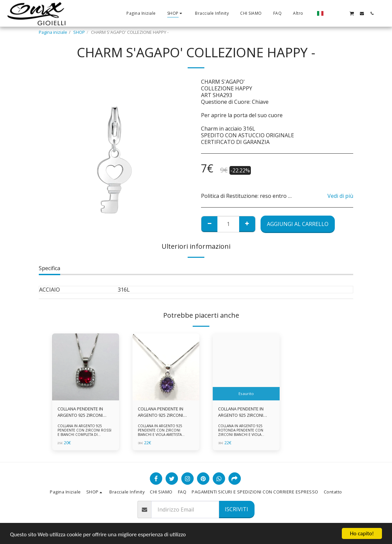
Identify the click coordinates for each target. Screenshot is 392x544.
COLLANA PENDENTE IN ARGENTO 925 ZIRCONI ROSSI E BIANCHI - (80, 412)
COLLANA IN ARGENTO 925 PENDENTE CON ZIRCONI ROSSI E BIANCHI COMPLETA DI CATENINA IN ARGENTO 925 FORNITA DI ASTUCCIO (84, 434)
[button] (331, 13)
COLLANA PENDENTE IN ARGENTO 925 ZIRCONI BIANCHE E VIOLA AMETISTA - (245, 412)
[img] (86, 367)
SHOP (79, 32)
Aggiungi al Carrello (298, 224)
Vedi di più (340, 196)
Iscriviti (236, 509)
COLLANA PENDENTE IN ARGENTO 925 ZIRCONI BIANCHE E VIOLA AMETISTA (165, 412)
